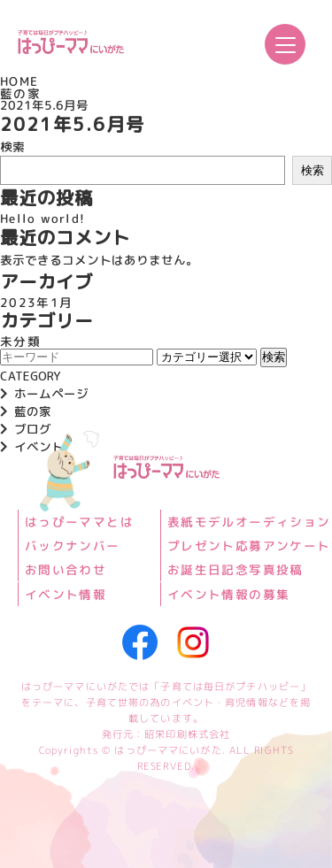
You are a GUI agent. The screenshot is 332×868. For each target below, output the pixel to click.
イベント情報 (66, 594)
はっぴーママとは (79, 522)
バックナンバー (73, 546)
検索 (12, 146)
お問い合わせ (66, 570)
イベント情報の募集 (228, 594)
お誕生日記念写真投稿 (235, 570)
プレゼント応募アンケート (248, 546)
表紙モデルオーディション (248, 522)
